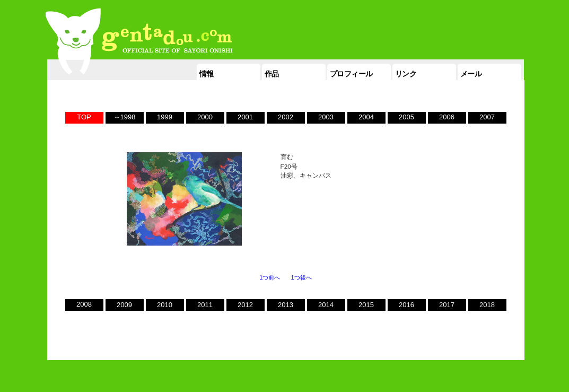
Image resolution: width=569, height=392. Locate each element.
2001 (245, 117)
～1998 (125, 117)
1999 (165, 117)
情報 (207, 74)
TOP (84, 117)
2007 (487, 117)
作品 (272, 74)
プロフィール (351, 74)
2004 (366, 117)
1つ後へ (301, 277)
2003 (326, 117)
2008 (84, 304)
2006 (447, 117)
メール (471, 74)
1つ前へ (270, 277)
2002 (286, 117)
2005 (406, 117)
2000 (205, 117)
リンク (406, 74)
